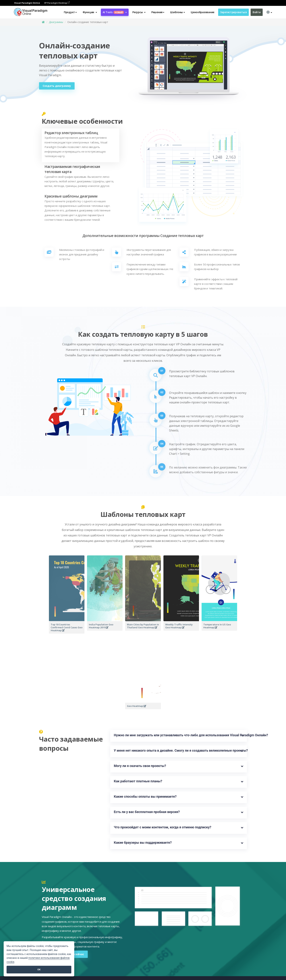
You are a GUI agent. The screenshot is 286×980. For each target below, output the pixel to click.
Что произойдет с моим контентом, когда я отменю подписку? (163, 827)
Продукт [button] (70, 12)
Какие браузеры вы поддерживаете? (143, 843)
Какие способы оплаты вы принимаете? (145, 796)
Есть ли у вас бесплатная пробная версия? (147, 812)
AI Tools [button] (115, 12)
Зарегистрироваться (233, 12)
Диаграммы (56, 22)
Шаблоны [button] (178, 12)
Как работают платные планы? (138, 781)
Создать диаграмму (57, 86)
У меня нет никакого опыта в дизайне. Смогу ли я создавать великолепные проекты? (179, 750)
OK (39, 969)
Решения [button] (158, 12)
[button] (90, 12)
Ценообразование (203, 12)
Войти (257, 12)
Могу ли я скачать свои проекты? (140, 766)
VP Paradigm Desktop (57, 3)
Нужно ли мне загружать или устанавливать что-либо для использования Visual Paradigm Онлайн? (179, 735)
